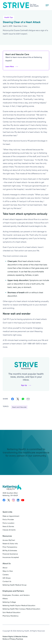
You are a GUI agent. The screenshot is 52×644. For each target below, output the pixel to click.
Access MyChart (9, 540)
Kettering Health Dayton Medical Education (19, 606)
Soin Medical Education (11, 612)
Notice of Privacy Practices (13, 639)
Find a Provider (8, 520)
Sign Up (26, 385)
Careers (6, 575)
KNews (5, 599)
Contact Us (7, 581)
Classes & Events (9, 530)
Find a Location (8, 523)
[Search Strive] (40, 5)
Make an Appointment (11, 516)
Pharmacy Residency (10, 616)
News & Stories (8, 526)
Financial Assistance (10, 554)
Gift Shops (7, 578)
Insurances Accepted (11, 557)
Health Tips (9, 17)
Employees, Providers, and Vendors (16, 595)
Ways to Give (8, 571)
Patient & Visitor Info (10, 544)
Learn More (12, 67)
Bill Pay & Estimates (10, 551)
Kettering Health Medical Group (15, 585)
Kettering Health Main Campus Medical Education (21, 609)
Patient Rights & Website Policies (15, 637)
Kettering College (9, 602)
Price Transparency (10, 547)
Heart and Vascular (19, 407)
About (5, 568)
